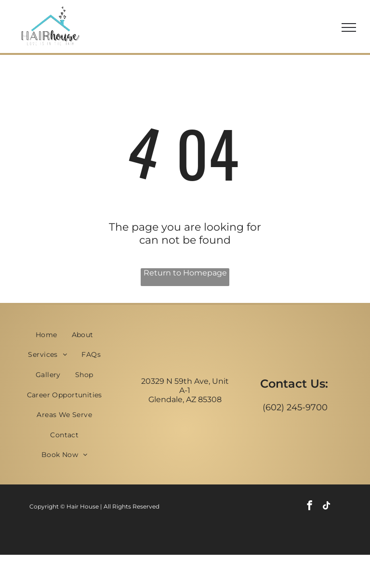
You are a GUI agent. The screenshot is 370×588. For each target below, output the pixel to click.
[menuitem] (46, 335)
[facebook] (310, 507)
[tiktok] (326, 507)
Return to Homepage (185, 273)
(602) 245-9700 (295, 407)
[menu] (349, 27)
